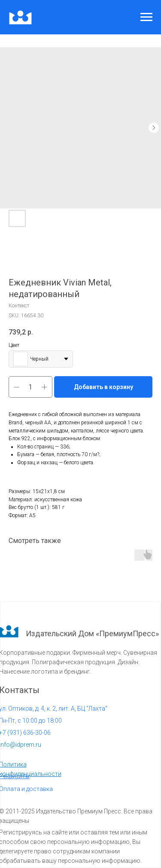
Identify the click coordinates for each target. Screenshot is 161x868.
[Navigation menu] (146, 17)
